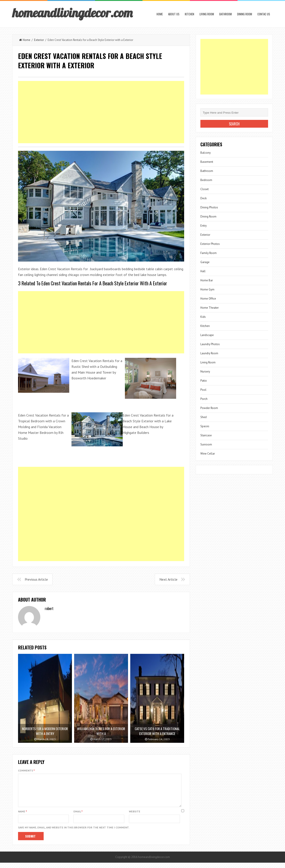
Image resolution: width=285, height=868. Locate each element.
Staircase (206, 435)
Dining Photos (209, 207)
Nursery (205, 372)
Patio (204, 381)
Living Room (207, 14)
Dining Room (245, 14)
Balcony (206, 153)
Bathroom (226, 14)
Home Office (208, 299)
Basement (207, 162)
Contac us (264, 14)
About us (174, 14)
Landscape (207, 335)
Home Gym (207, 289)
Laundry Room (209, 353)
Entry (204, 226)
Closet (205, 189)
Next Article (168, 579)
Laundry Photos (210, 344)
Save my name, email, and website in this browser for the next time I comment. (74, 833)
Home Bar (207, 280)
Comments (26, 770)
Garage (205, 262)
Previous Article (36, 579)
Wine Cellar (208, 454)
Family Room (209, 253)
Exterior (39, 40)
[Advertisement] (101, 112)
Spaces (205, 426)
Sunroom (206, 444)
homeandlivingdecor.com (72, 13)
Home (160, 14)
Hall (203, 271)
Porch (204, 399)
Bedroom (206, 180)
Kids (203, 317)
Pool (203, 390)
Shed (204, 417)
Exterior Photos (210, 244)
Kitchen (189, 14)
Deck (204, 198)
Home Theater (210, 308)
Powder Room (209, 408)
